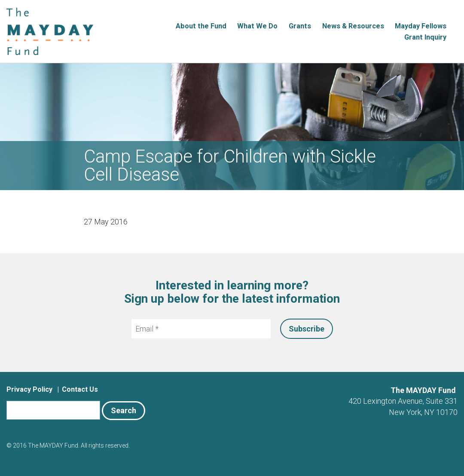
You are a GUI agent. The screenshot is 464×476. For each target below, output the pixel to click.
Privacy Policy (29, 389)
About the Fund (201, 26)
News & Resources (353, 26)
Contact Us (80, 389)
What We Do (257, 26)
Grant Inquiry (425, 37)
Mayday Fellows (421, 26)
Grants (300, 26)
